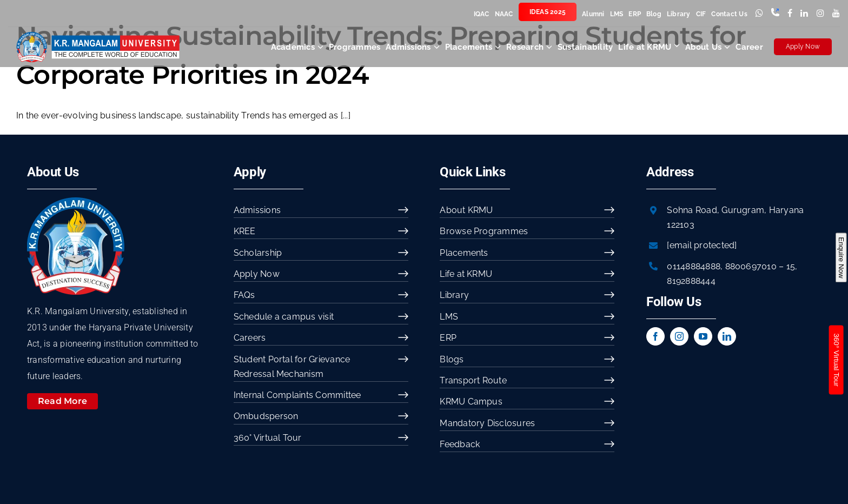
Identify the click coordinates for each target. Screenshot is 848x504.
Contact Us (729, 14)
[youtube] (703, 336)
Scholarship (258, 253)
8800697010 (751, 266)
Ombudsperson (266, 416)
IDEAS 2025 (548, 12)
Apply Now (803, 47)
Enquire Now (841, 257)
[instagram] (679, 336)
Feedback (460, 444)
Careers (250, 338)
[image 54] (76, 201)
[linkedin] (727, 336)
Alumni (593, 14)
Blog (654, 14)
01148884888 (694, 266)
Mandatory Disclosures (487, 423)
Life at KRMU (466, 274)
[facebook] (655, 336)
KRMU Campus (471, 402)
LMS (617, 14)
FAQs (244, 295)
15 (791, 266)
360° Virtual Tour (268, 438)
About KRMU (466, 210)
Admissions (257, 210)
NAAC (504, 14)
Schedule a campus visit (284, 317)
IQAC (482, 14)
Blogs (452, 359)
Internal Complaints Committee (297, 395)
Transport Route (473, 380)
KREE (245, 231)
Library (679, 14)
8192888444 (691, 281)
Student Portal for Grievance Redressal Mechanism (292, 367)
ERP (635, 14)
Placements (464, 253)
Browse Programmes (484, 231)
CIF (701, 14)
